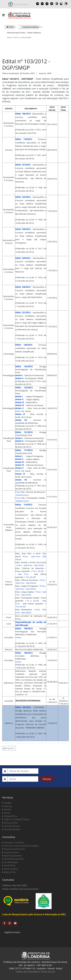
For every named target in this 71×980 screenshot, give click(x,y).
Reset (47, 4)
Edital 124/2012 (24, 366)
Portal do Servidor (12, 829)
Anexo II (19, 378)
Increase (38, 4)
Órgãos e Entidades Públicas (17, 819)
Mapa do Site (10, 872)
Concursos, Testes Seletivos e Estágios (21, 846)
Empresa (8, 806)
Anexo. (18, 637)
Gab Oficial (39, 565)
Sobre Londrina (11, 869)
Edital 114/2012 (24, 505)
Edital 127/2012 (23, 313)
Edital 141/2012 (23, 165)
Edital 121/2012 (24, 432)
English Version (12, 932)
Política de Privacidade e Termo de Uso (36, 972)
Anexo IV (20, 405)
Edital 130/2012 (23, 229)
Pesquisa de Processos (14, 849)
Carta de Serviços (12, 826)
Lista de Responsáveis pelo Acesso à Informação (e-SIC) (34, 914)
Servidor (8, 809)
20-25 (40, 571)
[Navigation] (3, 15)
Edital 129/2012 (23, 258)
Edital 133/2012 (23, 197)
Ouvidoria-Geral (11, 852)
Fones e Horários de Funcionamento (20, 889)
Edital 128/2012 (23, 287)
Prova (18, 492)
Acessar (47, 779)
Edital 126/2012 (24, 345)
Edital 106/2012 (24, 653)
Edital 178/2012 (24, 139)
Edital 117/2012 (24, 450)
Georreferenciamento (14, 859)
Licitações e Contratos (14, 842)
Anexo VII (21, 420)
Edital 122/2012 (24, 388)
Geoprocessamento (13, 856)
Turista (7, 813)
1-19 (32, 571)
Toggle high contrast (56, 4)
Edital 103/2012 (23, 707)
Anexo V (19, 408)
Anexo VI (20, 414)
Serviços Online (11, 823)
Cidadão (8, 803)
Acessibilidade (20, 4)
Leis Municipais (11, 862)
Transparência (10, 816)
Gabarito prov (22, 495)
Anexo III (20, 402)
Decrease (42, 4)
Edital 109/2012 (24, 629)
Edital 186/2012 (23, 114)
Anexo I (19, 375)
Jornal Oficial (9, 865)
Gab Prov (36, 556)
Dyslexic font (52, 4)
